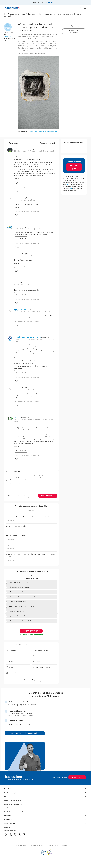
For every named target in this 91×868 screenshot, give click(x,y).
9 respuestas (22, 132)
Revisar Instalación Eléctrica (18, 602)
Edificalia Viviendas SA (22, 149)
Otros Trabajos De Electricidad (19, 582)
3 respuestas (10, 549)
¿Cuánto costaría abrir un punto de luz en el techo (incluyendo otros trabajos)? (30, 555)
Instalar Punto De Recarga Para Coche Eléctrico (24, 597)
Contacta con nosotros (11, 831)
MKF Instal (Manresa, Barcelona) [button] (25, 229)
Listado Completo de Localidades (14, 812)
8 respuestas (10, 530)
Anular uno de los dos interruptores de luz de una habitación (28, 517)
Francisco (17, 417)
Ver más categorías (31, 680)
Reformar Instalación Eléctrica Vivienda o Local (24, 592)
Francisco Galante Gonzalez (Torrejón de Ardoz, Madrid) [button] (32, 420)
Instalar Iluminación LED (16, 611)
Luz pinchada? (11, 545)
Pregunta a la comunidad (74, 31)
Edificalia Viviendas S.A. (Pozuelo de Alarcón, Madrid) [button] (31, 151)
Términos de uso (21, 846)
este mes (31, 511)
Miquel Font (18, 227)
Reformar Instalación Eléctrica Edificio (21, 621)
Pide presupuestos (77, 777)
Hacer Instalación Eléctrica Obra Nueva (21, 607)
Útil (17, 191)
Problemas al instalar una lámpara (18, 526)
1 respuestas (10, 560)
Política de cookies (52, 846)
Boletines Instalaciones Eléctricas (19, 587)
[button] (8, 27)
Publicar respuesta (48, 496)
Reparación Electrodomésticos (19, 616)
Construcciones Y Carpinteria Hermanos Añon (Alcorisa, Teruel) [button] (34, 339)
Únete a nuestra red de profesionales (25, 733)
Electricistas (32, 14)
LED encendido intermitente (16, 536)
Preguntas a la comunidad (16, 14)
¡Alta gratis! (52, 2)
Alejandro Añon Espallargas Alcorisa (27, 337)
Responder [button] (21, 183)
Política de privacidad (36, 846)
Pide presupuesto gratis (31, 631)
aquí (68, 185)
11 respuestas (10, 521)
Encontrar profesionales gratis (74, 167)
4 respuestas (10, 539)
